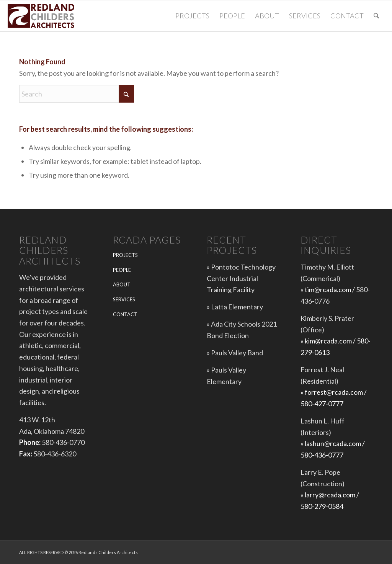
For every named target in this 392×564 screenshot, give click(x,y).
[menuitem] (192, 16)
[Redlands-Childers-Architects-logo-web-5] (42, 16)
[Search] (376, 16)
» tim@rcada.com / (328, 289)
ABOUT (122, 284)
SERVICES (124, 299)
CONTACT (125, 314)
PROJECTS (125, 255)
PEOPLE (122, 270)
